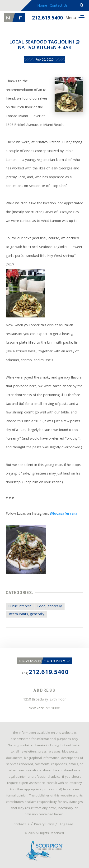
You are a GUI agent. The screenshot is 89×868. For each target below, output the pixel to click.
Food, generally (49, 607)
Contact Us (59, 6)
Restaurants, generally (26, 614)
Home (42, 6)
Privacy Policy (44, 825)
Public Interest (20, 607)
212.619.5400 (47, 18)
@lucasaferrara (64, 514)
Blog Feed (66, 825)
